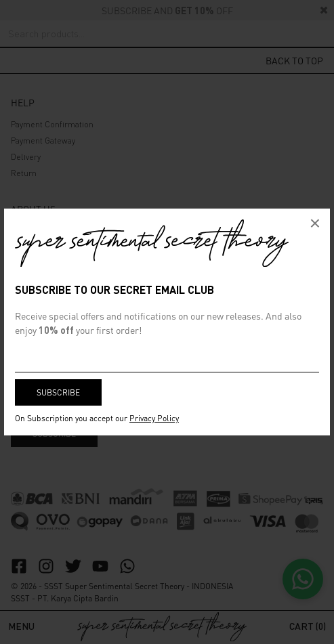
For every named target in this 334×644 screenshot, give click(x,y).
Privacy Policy (154, 418)
